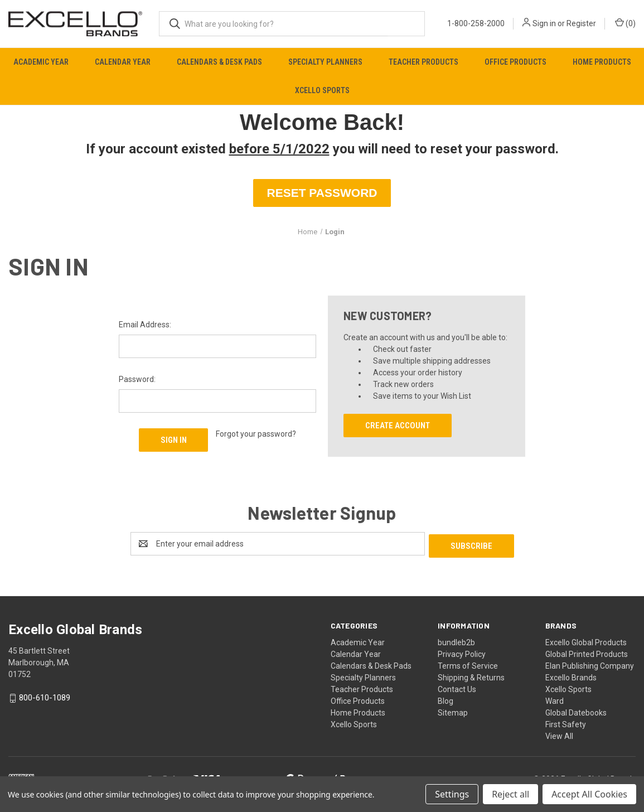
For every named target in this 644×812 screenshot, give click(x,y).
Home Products (602, 62)
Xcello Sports (322, 90)
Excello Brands (571, 676)
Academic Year (41, 62)
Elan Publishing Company (590, 664)
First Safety (566, 723)
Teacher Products (423, 62)
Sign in (544, 23)
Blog (446, 699)
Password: (137, 379)
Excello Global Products (586, 641)
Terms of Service (468, 664)
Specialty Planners (325, 62)
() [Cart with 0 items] (625, 23)
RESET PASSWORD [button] (322, 193)
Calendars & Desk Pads (219, 62)
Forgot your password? (256, 434)
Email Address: (145, 325)
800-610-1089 (45, 696)
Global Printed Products (587, 652)
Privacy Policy (462, 652)
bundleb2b (456, 641)
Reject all (510, 794)
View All (559, 734)
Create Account (398, 426)
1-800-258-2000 (476, 23)
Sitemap (453, 711)
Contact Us (457, 688)
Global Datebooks (576, 711)
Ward (555, 699)
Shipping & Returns (471, 676)
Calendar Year (123, 62)
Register (581, 23)
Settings (452, 794)
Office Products (515, 62)
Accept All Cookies (589, 794)
